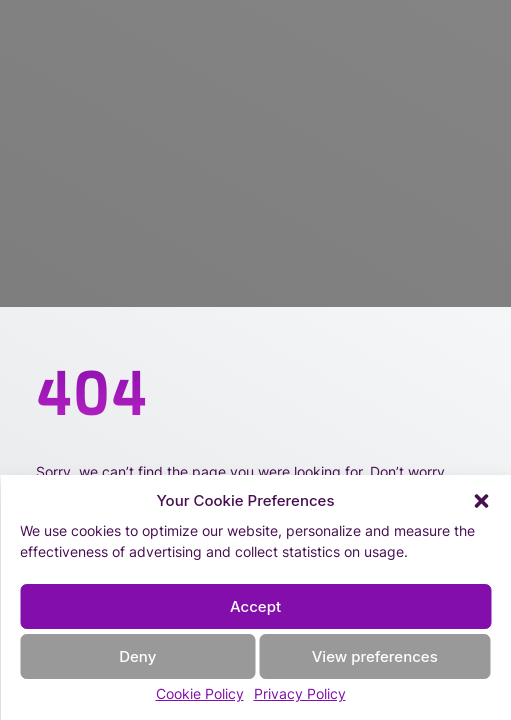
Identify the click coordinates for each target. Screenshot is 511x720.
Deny (137, 656)
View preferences (375, 656)
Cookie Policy (200, 693)
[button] (481, 501)
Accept (255, 606)
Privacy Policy (300, 693)
